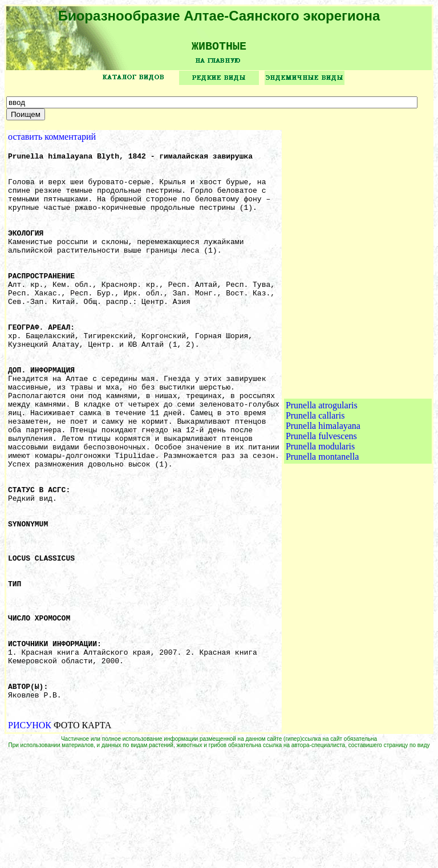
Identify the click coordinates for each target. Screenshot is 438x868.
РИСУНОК (30, 839)
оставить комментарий (52, 141)
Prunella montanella (322, 515)
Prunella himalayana (323, 484)
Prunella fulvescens (321, 495)
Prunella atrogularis (322, 464)
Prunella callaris (315, 474)
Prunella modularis (320, 505)
